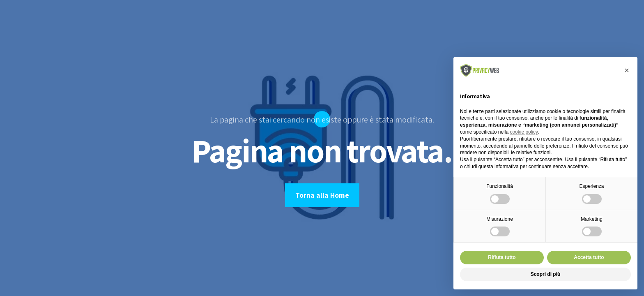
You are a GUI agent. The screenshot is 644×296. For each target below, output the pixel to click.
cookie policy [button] (524, 132)
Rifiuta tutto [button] (502, 257)
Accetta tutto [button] (589, 257)
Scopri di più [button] (546, 274)
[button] (627, 70)
